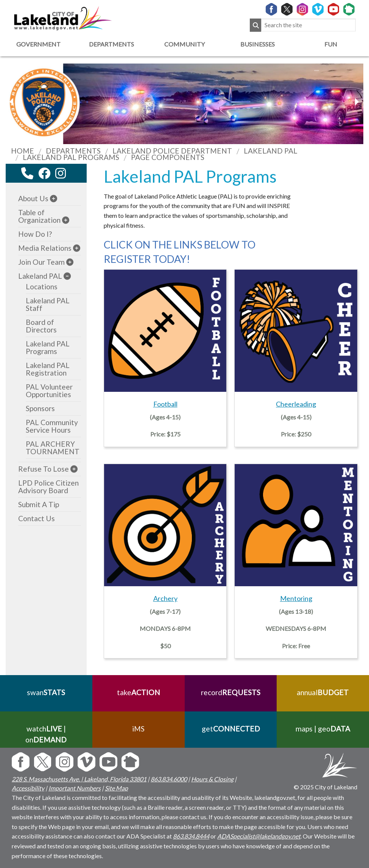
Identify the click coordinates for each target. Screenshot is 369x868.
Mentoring (296, 598)
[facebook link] (44, 173)
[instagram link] (61, 173)
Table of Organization (39, 216)
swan (46, 692)
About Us (33, 198)
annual (323, 692)
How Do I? (35, 234)
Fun (331, 44)
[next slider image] (12, 102)
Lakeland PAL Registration (48, 369)
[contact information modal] (27, 173)
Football (165, 404)
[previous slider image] (357, 102)
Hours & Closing (212, 779)
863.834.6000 (169, 779)
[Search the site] (308, 25)
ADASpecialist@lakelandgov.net (259, 836)
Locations (42, 286)
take (139, 692)
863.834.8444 (191, 836)
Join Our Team (41, 262)
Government (38, 44)
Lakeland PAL (40, 276)
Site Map (116, 788)
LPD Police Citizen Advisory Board (48, 487)
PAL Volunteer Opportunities (49, 391)
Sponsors (40, 408)
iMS (138, 729)
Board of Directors (41, 326)
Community (184, 44)
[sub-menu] (54, 198)
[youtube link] (71, 175)
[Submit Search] (255, 25)
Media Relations (45, 248)
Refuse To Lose (44, 469)
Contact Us (37, 518)
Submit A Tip (39, 504)
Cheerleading (296, 404)
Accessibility (28, 788)
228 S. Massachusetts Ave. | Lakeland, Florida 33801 (79, 779)
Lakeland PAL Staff (48, 304)
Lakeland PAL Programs (48, 347)
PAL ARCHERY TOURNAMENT (53, 448)
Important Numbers (75, 788)
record (231, 692)
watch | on (46, 734)
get (230, 729)
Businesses (258, 44)
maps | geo (323, 729)
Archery (165, 598)
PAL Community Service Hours (52, 426)
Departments (111, 44)
